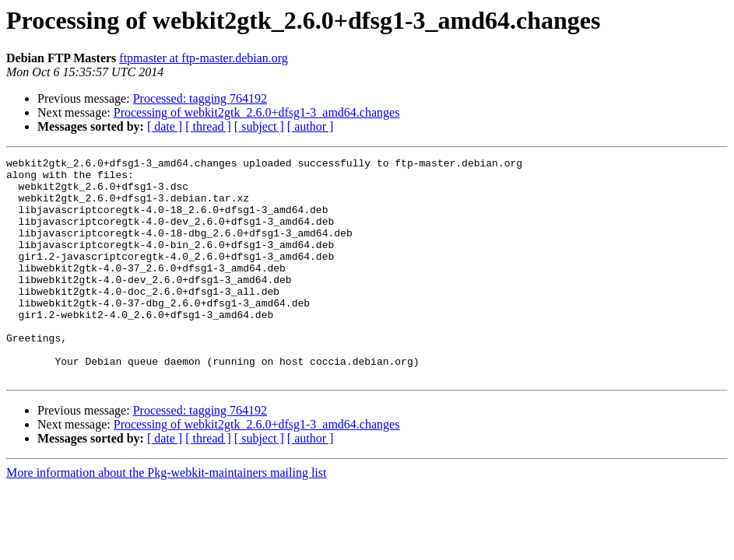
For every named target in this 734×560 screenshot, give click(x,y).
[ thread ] (208, 126)
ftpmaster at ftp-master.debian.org (204, 58)
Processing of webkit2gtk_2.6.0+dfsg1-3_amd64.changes (257, 112)
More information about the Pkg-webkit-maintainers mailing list (166, 517)
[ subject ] (259, 126)
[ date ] (165, 126)
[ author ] (311, 126)
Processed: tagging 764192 (200, 98)
